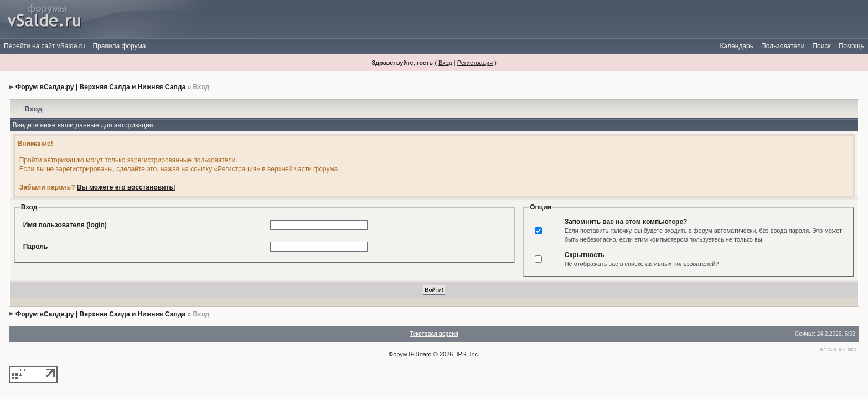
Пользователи (783, 46)
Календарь (737, 46)
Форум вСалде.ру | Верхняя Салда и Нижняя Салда (100, 87)
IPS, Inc (467, 354)
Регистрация (475, 63)
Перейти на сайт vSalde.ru (44, 46)
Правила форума (119, 46)
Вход (445, 63)
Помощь (851, 46)
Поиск (821, 46)
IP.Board (420, 354)
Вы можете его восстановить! (126, 187)
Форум (398, 354)
